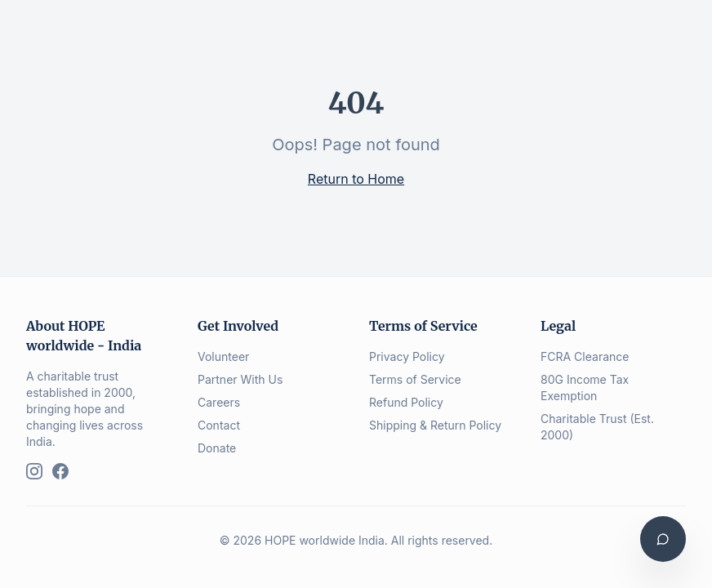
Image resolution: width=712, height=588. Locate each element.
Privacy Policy (407, 356)
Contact (219, 425)
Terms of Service (415, 379)
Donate (217, 448)
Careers (219, 402)
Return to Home (356, 179)
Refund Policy (406, 402)
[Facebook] (60, 471)
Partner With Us (240, 379)
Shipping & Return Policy (435, 425)
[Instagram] (34, 471)
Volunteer (223, 356)
